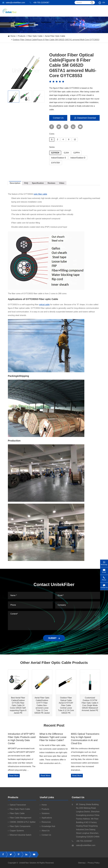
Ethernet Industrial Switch (20, 837)
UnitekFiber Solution (28, 865)
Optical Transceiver (17, 807)
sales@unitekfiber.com (14, 3)
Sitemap (82, 865)
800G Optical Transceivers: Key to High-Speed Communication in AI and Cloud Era (85, 739)
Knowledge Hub (74, 25)
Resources (59, 25)
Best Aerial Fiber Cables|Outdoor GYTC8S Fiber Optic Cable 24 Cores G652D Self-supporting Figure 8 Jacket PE (18, 705)
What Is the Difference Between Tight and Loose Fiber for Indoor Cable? (53, 737)
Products (22, 36)
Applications (46, 25)
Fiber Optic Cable (35, 36)
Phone (104, 578)
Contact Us (101, 25)
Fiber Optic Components (19, 828)
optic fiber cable (40, 194)
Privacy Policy (94, 865)
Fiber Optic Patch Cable (19, 811)
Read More (14, 776)
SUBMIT (54, 638)
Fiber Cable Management (20, 820)
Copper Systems (16, 833)
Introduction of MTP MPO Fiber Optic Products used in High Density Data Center (22, 739)
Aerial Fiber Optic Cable (55, 36)
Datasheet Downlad (85, 118)
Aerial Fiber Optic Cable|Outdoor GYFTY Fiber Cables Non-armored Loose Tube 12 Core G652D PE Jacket (42, 705)
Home (11, 25)
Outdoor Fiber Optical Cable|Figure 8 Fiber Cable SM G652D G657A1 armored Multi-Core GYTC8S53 (56, 40)
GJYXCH (55, 153)
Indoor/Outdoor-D (78, 158)
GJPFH (76, 153)
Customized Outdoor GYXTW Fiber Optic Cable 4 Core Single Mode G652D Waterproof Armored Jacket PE (90, 704)
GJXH (66, 153)
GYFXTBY (56, 163)
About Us (89, 25)
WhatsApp (104, 563)
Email (104, 570)
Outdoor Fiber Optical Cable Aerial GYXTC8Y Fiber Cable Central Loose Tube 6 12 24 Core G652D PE (66, 705)
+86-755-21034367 (40, 3)
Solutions (33, 25)
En (104, 3)
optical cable (44, 305)
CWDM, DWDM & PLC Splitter (22, 824)
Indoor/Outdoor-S (59, 158)
